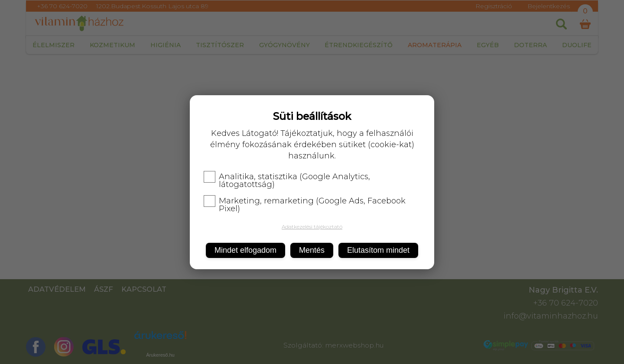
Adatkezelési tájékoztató (312, 227)
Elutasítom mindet (378, 250)
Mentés (312, 250)
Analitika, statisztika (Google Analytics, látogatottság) (287, 180)
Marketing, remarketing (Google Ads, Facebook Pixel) (305, 205)
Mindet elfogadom (245, 250)
